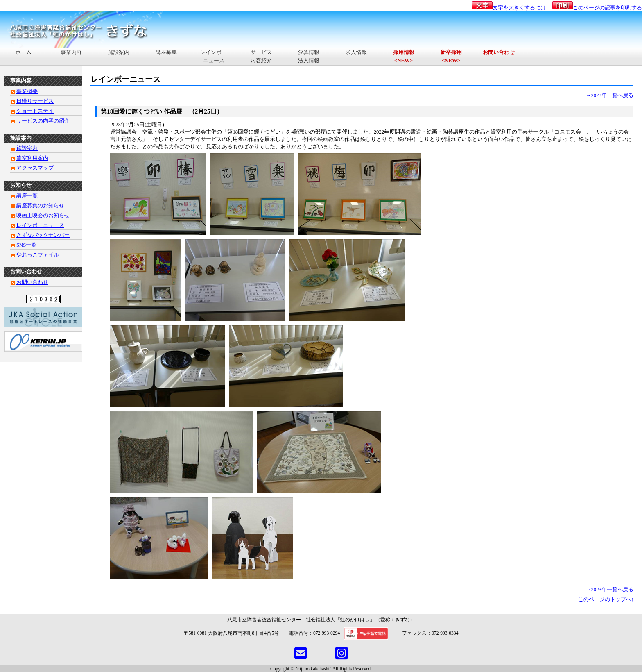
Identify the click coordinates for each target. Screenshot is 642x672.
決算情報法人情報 (309, 57)
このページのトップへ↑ (606, 599)
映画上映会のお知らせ (43, 216)
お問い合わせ (32, 282)
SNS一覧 (26, 245)
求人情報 (356, 57)
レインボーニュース (214, 57)
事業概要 (27, 91)
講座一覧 (27, 196)
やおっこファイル (38, 255)
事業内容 (71, 57)
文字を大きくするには (509, 8)
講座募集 (166, 57)
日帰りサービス (35, 101)
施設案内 (119, 57)
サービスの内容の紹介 (43, 121)
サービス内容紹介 (261, 57)
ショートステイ (35, 111)
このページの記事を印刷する (597, 8)
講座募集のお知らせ (40, 206)
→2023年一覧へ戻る (610, 95)
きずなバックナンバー (43, 235)
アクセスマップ (35, 168)
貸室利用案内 (32, 158)
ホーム (24, 57)
